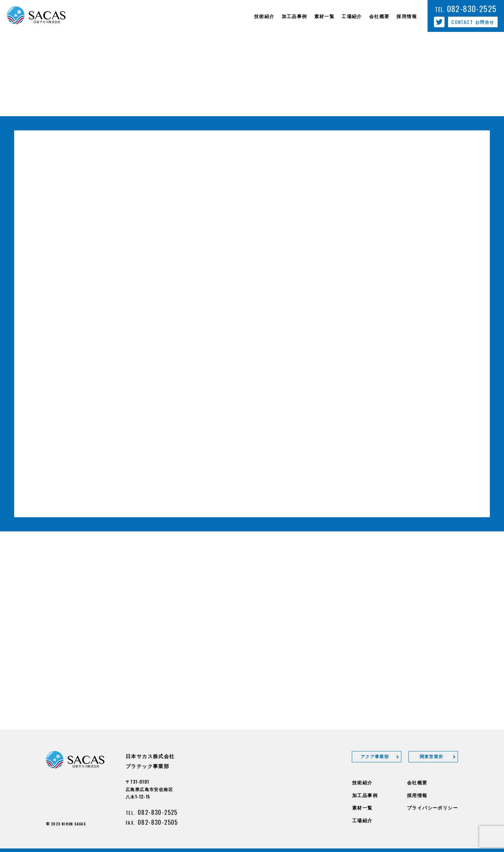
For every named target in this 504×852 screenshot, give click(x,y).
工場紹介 (362, 820)
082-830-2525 (158, 812)
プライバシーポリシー (433, 807)
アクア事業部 (375, 756)
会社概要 (417, 782)
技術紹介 (362, 782)
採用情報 (417, 795)
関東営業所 (432, 756)
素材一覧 (362, 807)
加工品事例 (365, 795)
